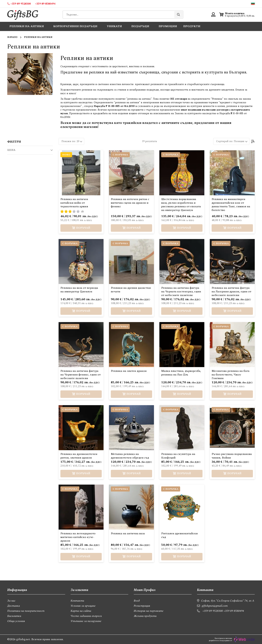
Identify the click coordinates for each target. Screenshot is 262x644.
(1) (83, 212)
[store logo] (23, 15)
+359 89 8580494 (234, 611)
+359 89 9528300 (213, 611)
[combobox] (123, 15)
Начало (12, 37)
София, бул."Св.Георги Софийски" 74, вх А (228, 601)
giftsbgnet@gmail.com (215, 606)
